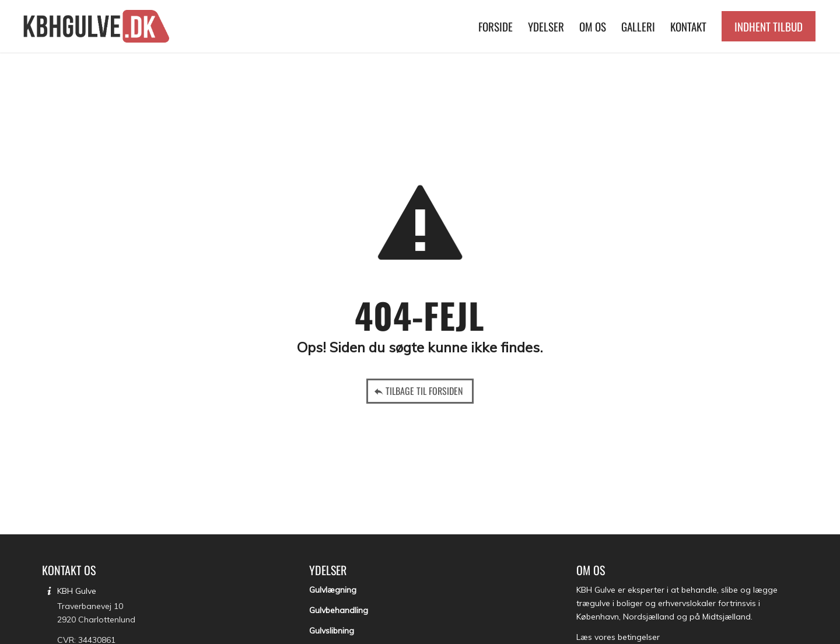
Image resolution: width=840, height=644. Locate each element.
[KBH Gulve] (98, 26)
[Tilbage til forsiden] (420, 391)
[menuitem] (496, 26)
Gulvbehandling (339, 610)
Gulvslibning (332, 631)
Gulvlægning (333, 590)
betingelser (639, 637)
